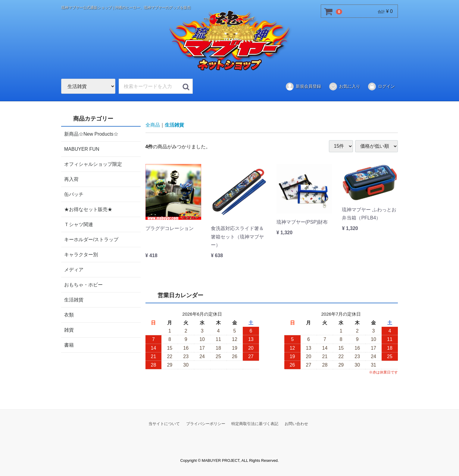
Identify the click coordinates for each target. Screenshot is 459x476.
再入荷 (71, 179)
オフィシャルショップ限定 (93, 164)
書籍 (69, 345)
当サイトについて (164, 423)
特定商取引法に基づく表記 (255, 423)
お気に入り (344, 87)
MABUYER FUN (82, 149)
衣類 (69, 315)
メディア (74, 269)
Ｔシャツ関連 (79, 224)
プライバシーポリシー (206, 423)
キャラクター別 (81, 254)
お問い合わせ (296, 423)
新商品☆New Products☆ (91, 134)
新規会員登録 (303, 87)
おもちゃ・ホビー (83, 284)
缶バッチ (74, 194)
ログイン (381, 87)
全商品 (153, 125)
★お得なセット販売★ (88, 209)
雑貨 (69, 330)
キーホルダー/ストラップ (91, 239)
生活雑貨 (74, 299)
